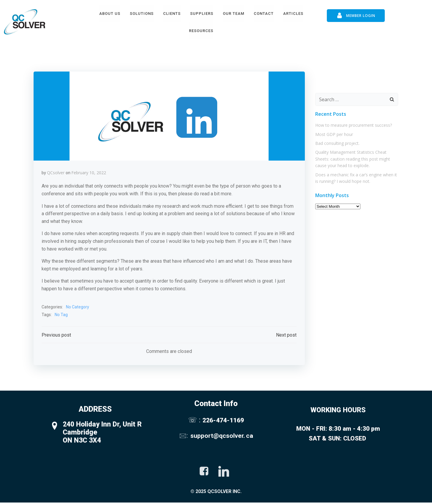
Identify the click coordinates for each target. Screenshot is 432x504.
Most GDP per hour (333, 132)
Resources (201, 30)
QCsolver (56, 171)
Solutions (142, 13)
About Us (110, 13)
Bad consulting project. (336, 141)
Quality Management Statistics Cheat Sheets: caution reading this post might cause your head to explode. (352, 157)
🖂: (184, 436)
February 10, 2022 (89, 171)
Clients (172, 13)
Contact (264, 13)
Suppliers (202, 13)
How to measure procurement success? (353, 123)
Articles (293, 13)
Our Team (234, 13)
